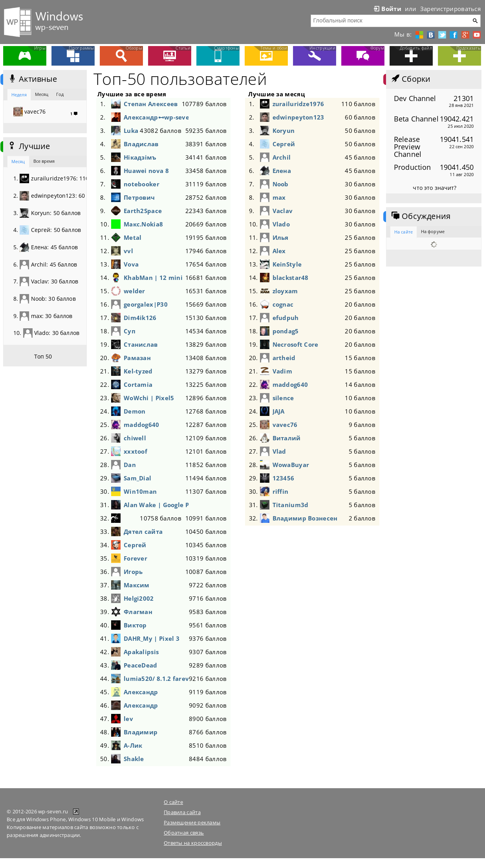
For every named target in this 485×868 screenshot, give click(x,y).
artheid (284, 358)
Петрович (139, 197)
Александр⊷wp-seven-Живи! (156, 117)
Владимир (141, 732)
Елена (282, 171)
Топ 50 (43, 356)
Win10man (140, 491)
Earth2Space (143, 211)
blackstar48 (291, 278)
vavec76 (285, 425)
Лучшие (28, 146)
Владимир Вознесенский (305, 518)
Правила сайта (182, 812)
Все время (44, 161)
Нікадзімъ (140, 157)
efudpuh (286, 318)
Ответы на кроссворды (193, 843)
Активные (32, 79)
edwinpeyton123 (298, 117)
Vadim (282, 371)
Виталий (287, 438)
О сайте (173, 802)
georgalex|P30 (146, 304)
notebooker (142, 184)
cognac (283, 304)
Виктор (135, 625)
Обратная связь (184, 833)
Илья (281, 237)
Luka (131, 131)
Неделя (19, 95)
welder (135, 291)
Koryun (284, 131)
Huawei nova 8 (146, 171)
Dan (130, 465)
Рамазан (137, 358)
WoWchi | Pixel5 (149, 398)
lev (128, 719)
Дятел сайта (143, 531)
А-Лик (133, 745)
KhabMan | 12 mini (153, 278)
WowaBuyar (291, 465)
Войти (387, 9)
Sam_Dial (137, 478)
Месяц (42, 94)
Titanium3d (291, 505)
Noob (281, 184)
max (279, 197)
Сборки (410, 79)
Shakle (134, 759)
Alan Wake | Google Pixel (156, 505)
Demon (135, 411)
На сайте (404, 232)
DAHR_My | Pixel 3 (152, 638)
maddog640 (142, 425)
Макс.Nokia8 (143, 224)
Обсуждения (420, 216)
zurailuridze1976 (298, 104)
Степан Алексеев (151, 104)
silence (283, 398)
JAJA (279, 411)
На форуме (433, 231)
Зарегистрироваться (450, 9)
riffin (281, 491)
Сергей (135, 545)
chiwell (135, 438)
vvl (128, 251)
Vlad (279, 451)
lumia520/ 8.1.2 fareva (156, 679)
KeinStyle (287, 264)
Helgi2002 (139, 598)
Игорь (133, 572)
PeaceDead (141, 665)
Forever (135, 558)
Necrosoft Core (296, 344)
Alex (279, 251)
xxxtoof (135, 451)
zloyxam (285, 291)
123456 (284, 478)
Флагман (138, 612)
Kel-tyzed (138, 371)
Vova (131, 264)
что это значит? (435, 188)
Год (60, 94)
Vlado (281, 224)
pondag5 (286, 331)
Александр (141, 692)
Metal (133, 237)
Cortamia (138, 384)
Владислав (141, 144)
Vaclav (283, 211)
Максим (137, 585)
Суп (130, 331)
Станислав (141, 344)
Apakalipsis (141, 652)
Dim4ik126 (140, 318)
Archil (282, 157)
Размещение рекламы (192, 822)
